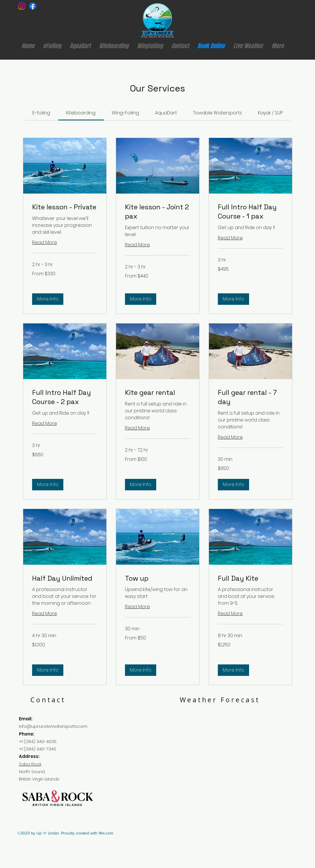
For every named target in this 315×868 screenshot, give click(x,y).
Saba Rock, (30, 764)
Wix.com (106, 833)
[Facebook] (33, 6)
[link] (41, 113)
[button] (48, 299)
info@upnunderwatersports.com (53, 726)
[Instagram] (22, 6)
